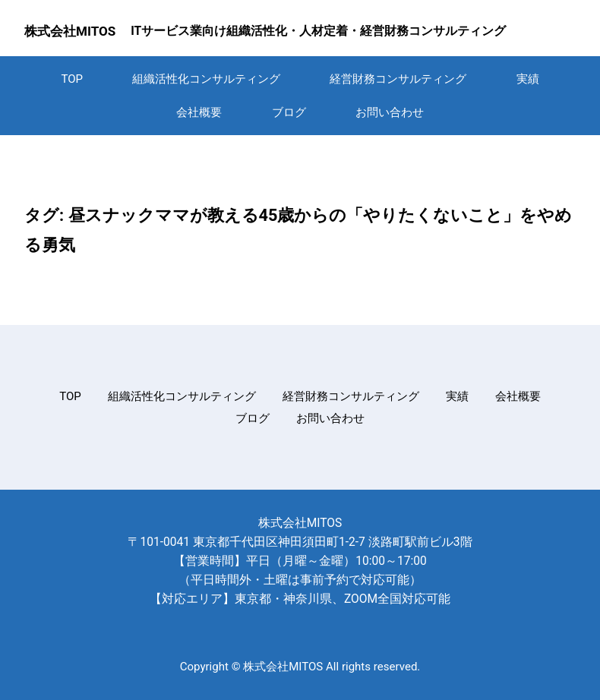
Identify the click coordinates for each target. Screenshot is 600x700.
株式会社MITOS (70, 31)
